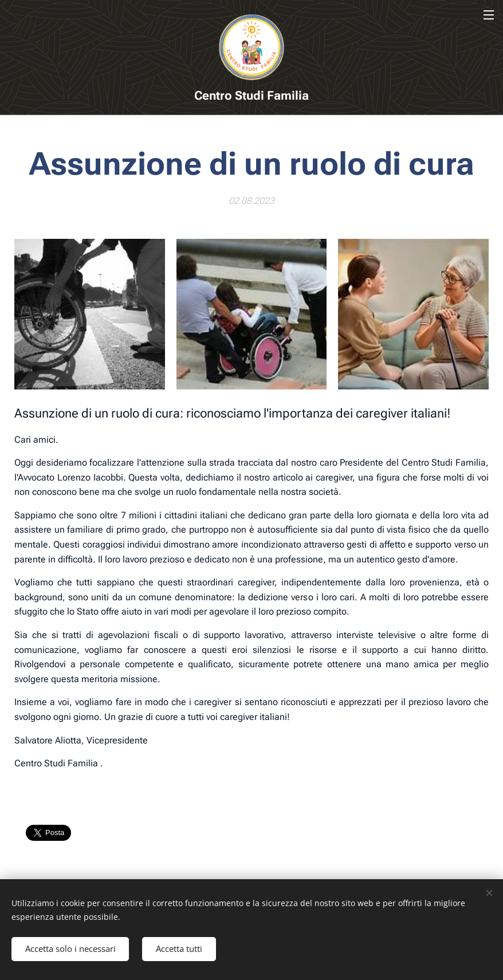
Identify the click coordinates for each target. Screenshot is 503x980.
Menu (489, 15)
